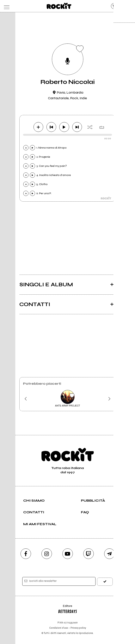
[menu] (6, 6)
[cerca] (122, 6)
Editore (68, 610)
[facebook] (26, 554)
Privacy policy (78, 628)
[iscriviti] (105, 581)
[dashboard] (129, 6)
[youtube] (68, 554)
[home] (59, 6)
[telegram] (109, 554)
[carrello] (114, 6)
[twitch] (89, 554)
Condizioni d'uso (59, 628)
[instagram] (47, 554)
